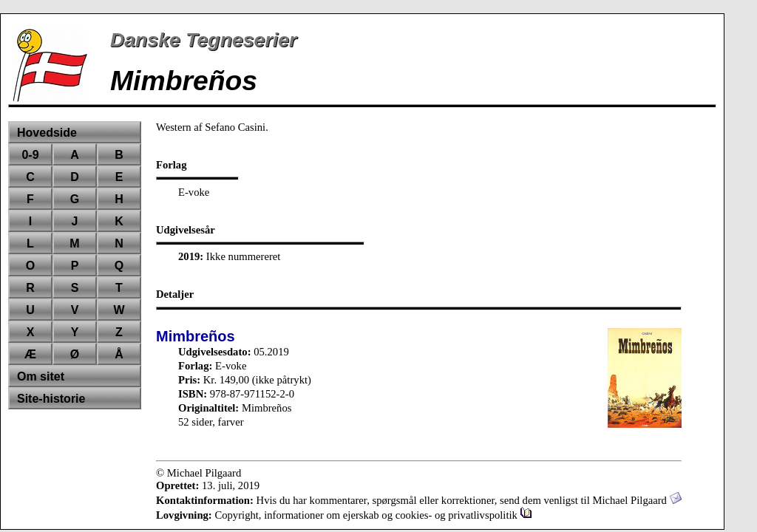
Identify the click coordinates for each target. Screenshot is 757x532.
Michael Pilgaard (637, 500)
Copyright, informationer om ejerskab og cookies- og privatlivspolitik (373, 515)
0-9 (30, 155)
